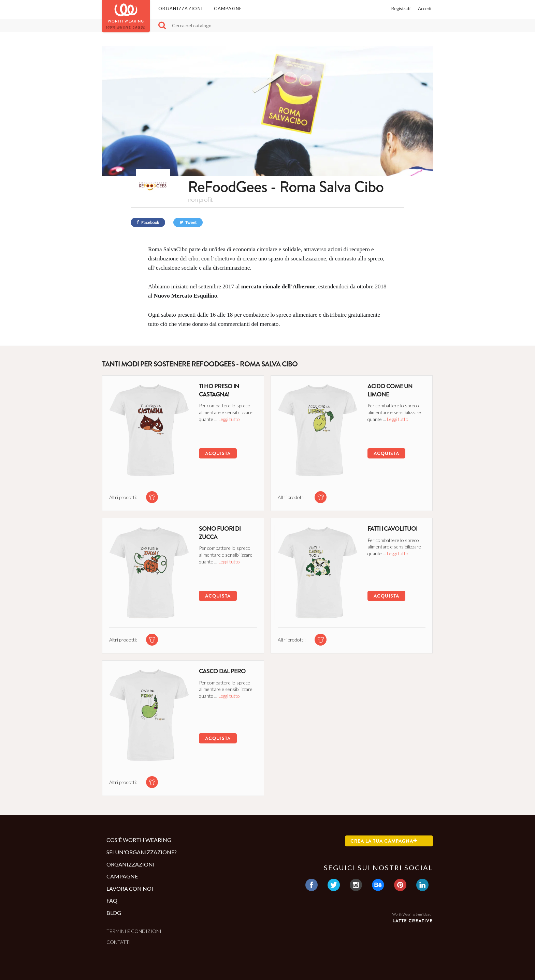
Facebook (148, 222)
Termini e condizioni (134, 931)
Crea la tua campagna (384, 841)
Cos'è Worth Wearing (139, 840)
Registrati (401, 9)
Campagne (228, 9)
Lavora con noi (130, 888)
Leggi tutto (229, 419)
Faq (112, 900)
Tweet (188, 222)
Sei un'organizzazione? (142, 852)
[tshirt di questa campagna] (152, 497)
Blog (114, 913)
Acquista (218, 453)
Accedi (425, 9)
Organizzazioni (180, 9)
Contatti (119, 942)
